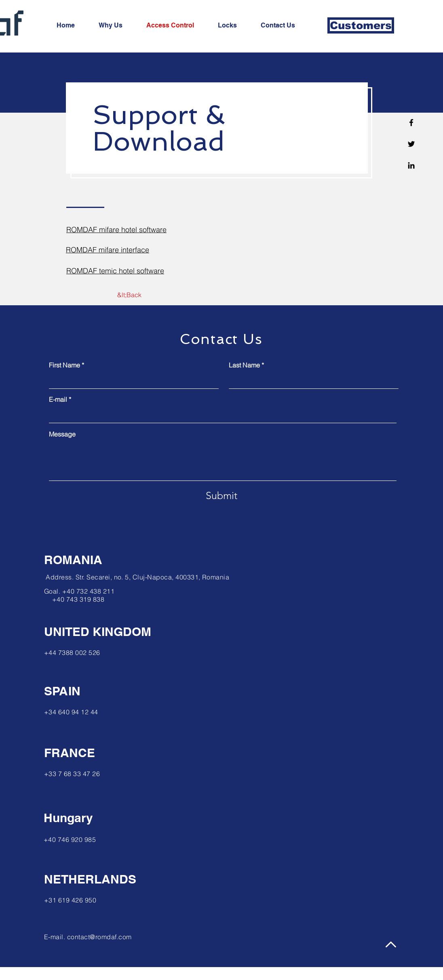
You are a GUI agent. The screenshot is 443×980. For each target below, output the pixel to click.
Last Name (244, 365)
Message (62, 434)
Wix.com (165, 974)
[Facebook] (411, 123)
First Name (64, 365)
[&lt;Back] (129, 295)
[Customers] (361, 25)
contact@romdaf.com (99, 937)
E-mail (58, 399)
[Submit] (221, 495)
